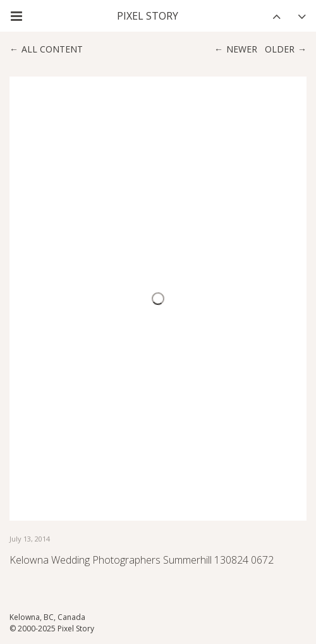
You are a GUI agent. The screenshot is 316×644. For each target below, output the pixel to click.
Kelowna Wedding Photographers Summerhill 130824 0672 (142, 560)
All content (52, 49)
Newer (242, 49)
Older (280, 49)
